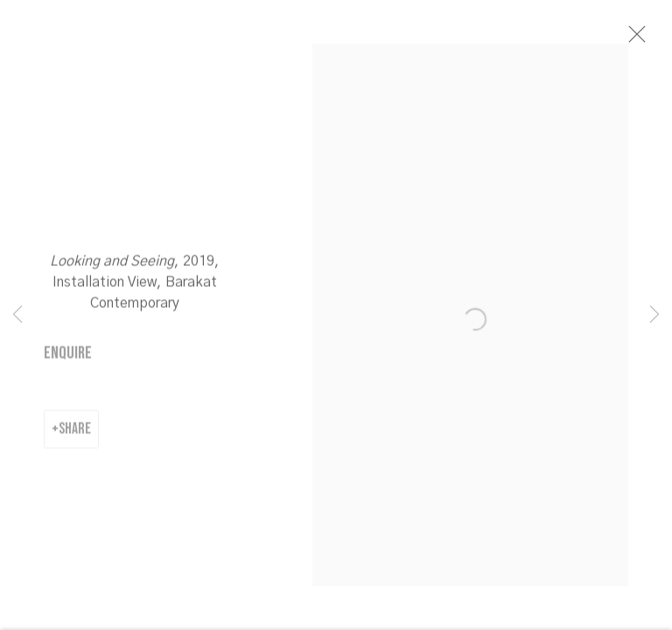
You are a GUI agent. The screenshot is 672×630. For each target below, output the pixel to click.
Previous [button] (17, 315)
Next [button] (654, 315)
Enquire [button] (68, 356)
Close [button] (634, 39)
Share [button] (75, 432)
